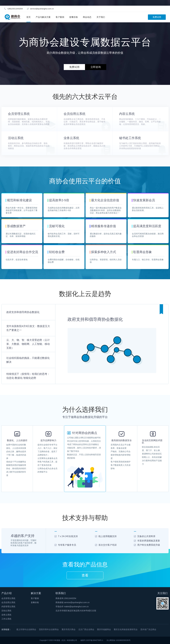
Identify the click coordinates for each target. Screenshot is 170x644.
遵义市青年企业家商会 (26, 630)
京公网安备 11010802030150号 (119, 640)
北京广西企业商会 (86, 630)
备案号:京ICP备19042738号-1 (92, 640)
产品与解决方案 (43, 17)
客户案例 (60, 17)
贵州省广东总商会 (148, 630)
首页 (28, 17)
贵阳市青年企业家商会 (49, 630)
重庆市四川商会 (69, 630)
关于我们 (101, 17)
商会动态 (87, 17)
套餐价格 (74, 17)
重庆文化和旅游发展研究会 (126, 630)
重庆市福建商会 (104, 630)
